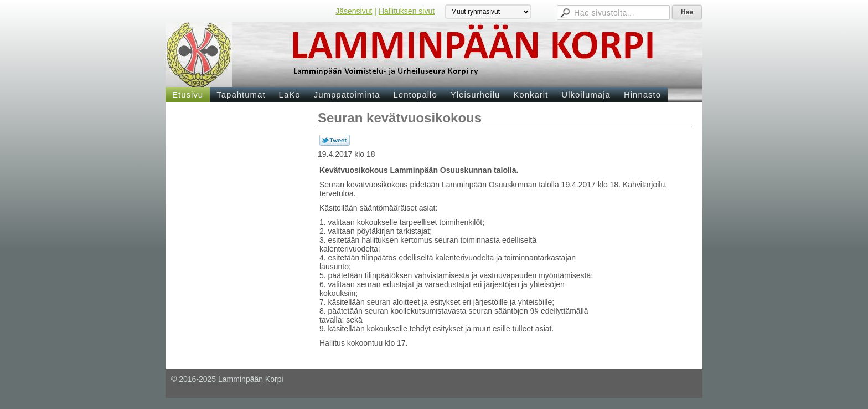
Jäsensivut (354, 11)
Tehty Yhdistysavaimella (656, 388)
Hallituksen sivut (407, 11)
